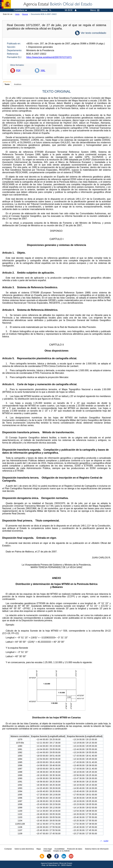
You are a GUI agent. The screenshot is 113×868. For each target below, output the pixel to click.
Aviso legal (48, 849)
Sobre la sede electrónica (24, 849)
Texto (7, 84)
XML (43, 70)
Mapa (39, 849)
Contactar (8, 849)
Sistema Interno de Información (97, 849)
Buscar (25, 14)
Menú (95, 10)
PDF (18, 70)
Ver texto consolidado (93, 33)
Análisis (18, 84)
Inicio (17, 14)
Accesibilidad (59, 849)
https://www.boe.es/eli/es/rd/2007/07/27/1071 (49, 57)
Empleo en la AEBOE (62, 851)
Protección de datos (75, 849)
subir (106, 841)
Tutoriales (47, 851)
